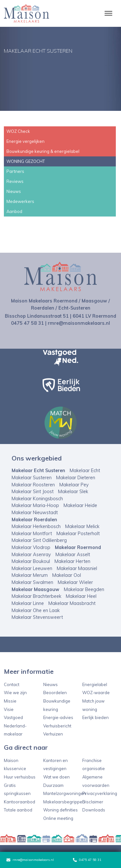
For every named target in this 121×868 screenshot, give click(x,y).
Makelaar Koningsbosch (37, 499)
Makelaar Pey (74, 485)
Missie (10, 701)
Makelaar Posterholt (78, 534)
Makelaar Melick (82, 526)
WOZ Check (18, 131)
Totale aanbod (18, 810)
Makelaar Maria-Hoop (35, 505)
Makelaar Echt (85, 471)
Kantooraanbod (20, 802)
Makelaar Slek (73, 492)
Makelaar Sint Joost (33, 492)
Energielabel (95, 684)
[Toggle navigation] (108, 13)
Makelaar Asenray (31, 555)
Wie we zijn (15, 693)
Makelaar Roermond (78, 547)
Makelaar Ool (67, 575)
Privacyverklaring (100, 793)
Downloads (94, 810)
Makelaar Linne (28, 603)
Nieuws (14, 191)
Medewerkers (20, 201)
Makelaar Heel (81, 596)
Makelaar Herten (72, 561)
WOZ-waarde (96, 693)
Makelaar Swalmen (32, 582)
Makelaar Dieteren (76, 478)
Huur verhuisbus (20, 777)
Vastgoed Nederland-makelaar (15, 726)
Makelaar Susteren (32, 478)
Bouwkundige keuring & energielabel (43, 151)
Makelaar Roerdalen (34, 520)
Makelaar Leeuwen (32, 568)
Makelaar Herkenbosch (36, 526)
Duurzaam (53, 785)
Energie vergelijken (25, 141)
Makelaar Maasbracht (72, 603)
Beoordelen (55, 693)
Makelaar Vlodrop (31, 547)
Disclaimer (93, 802)
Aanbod (14, 211)
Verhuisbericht (57, 726)
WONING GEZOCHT (26, 161)
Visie (9, 709)
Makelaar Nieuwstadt (35, 513)
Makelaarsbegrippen (64, 802)
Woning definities (60, 810)
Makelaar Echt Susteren (38, 471)
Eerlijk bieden (96, 717)
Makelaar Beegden (84, 589)
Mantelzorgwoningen (65, 793)
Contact (12, 684)
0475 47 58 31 (87, 860)
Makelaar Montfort (32, 534)
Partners (15, 171)
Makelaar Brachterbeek (36, 596)
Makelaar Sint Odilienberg (39, 540)
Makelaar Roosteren (33, 485)
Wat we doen (56, 777)
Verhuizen (53, 734)
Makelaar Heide (80, 505)
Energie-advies (58, 717)
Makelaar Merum (30, 575)
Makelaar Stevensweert (37, 617)
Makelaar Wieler (75, 582)
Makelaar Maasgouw (35, 589)
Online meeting (58, 818)
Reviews (15, 181)
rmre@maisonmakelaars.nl (30, 860)
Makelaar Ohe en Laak (36, 610)
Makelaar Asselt (73, 555)
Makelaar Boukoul (31, 561)
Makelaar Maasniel (77, 568)
